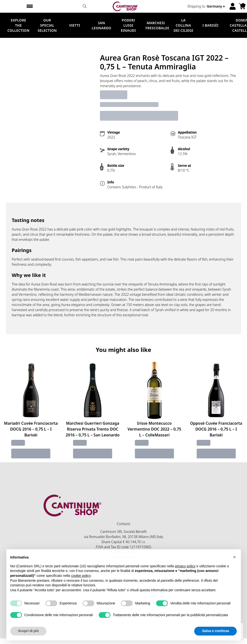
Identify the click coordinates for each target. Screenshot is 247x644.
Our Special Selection (47, 25)
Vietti (75, 25)
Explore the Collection (18, 25)
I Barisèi (210, 25)
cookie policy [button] (81, 587)
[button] (235, 568)
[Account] (233, 6)
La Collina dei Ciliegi (183, 25)
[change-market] (207, 6)
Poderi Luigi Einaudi (128, 25)
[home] (125, 6)
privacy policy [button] (185, 577)
